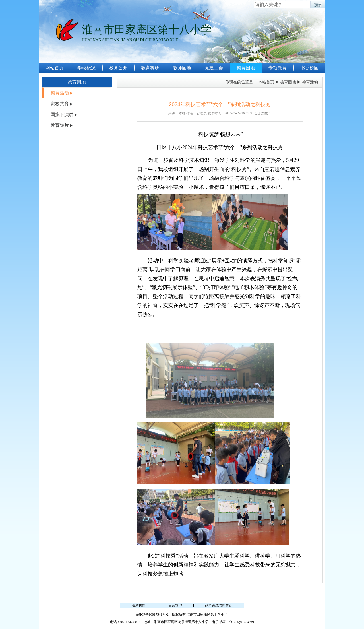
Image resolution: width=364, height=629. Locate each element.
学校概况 (86, 68)
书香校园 (309, 68)
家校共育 (60, 104)
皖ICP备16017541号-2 (153, 614)
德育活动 (60, 93)
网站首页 (55, 68)
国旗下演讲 (62, 115)
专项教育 (278, 68)
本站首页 (266, 82)
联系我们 (138, 605)
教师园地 (182, 68)
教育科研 (150, 68)
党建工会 (214, 68)
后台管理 (175, 605)
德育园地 (246, 68)
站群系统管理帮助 (219, 605)
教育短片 (60, 125)
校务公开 (118, 68)
